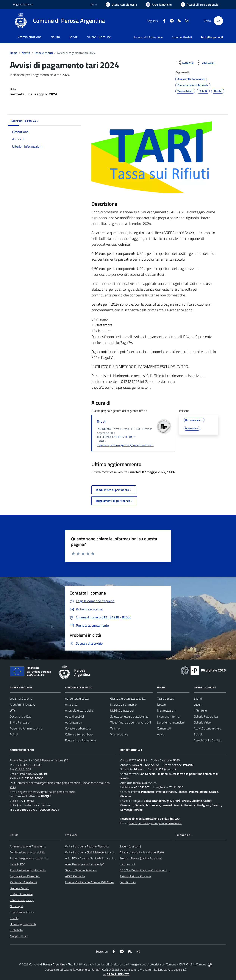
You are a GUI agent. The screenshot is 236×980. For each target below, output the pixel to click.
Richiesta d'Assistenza (24, 882)
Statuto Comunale (21, 894)
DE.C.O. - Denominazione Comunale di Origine (148, 870)
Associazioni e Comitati (208, 740)
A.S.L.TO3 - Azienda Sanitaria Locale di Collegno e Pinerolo (101, 858)
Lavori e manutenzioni (171, 722)
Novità (26, 53)
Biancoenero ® (133, 970)
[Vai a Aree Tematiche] (159, 4)
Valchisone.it (127, 864)
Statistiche (17, 930)
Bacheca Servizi (20, 888)
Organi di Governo (21, 699)
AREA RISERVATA (116, 974)
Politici (14, 734)
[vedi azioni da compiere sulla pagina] (206, 63)
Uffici (13, 710)
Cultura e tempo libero (79, 734)
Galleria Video (202, 722)
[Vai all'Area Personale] (200, 4)
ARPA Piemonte (75, 876)
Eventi (198, 699)
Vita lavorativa (119, 734)
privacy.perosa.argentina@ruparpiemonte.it (155, 823)
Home (14, 53)
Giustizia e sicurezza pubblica (128, 699)
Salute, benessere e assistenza (129, 716)
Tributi (102, 421)
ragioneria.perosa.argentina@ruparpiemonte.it (125, 445)
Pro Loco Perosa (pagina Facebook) (141, 858)
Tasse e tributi (44, 53)
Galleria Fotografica (206, 716)
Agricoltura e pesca (77, 699)
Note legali (17, 906)
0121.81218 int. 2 (124, 437)
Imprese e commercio (123, 704)
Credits (14, 918)
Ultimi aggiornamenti (23, 924)
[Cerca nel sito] (218, 21)
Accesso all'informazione (148, 37)
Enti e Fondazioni (21, 722)
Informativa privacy (22, 900)
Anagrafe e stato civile (79, 710)
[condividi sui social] (185, 63)
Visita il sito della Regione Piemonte (87, 846)
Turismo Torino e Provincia (81, 870)
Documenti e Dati (21, 716)
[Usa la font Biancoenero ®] (121, 4)
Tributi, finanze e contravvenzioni (130, 722)
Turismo (115, 728)
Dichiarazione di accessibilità (27, 852)
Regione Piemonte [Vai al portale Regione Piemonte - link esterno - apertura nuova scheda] (23, 4)
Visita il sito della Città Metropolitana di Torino (93, 852)
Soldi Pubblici (128, 882)
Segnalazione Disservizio (25, 876)
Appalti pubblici (74, 716)
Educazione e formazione (81, 740)
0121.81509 (23, 769)
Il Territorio (200, 710)
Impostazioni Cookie (22, 912)
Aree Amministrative (23, 704)
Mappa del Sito (19, 936)
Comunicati (164, 728)
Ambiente (71, 704)
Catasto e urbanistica (78, 728)
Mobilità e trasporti (122, 710)
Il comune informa (168, 716)
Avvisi (161, 734)
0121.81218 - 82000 (28, 765)
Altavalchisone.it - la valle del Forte (142, 852)
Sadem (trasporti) (130, 846)
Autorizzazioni (74, 722)
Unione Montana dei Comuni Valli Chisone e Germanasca (100, 882)
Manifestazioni (166, 710)
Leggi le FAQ (18, 864)
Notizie (161, 704)
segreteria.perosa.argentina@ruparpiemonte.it (47, 792)
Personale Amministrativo (26, 728)
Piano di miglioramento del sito (29, 858)
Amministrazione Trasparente (28, 846)
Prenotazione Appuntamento (28, 870)
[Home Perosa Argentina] (59, 21)
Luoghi (198, 704)
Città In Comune (196, 964)
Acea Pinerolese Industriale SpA (85, 864)
